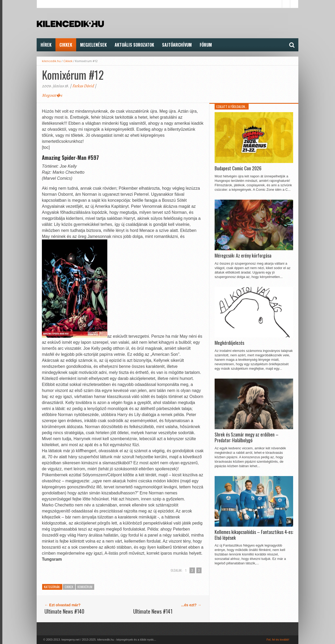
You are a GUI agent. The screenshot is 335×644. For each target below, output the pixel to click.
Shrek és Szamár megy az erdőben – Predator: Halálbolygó (247, 437)
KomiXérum (85, 587)
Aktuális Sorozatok (134, 45)
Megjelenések (93, 45)
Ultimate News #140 (64, 611)
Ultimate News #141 (153, 611)
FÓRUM (206, 45)
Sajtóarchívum (177, 45)
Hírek (46, 45)
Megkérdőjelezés (229, 343)
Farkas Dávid (83, 86)
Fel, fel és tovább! (278, 640)
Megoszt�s (52, 95)
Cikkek (66, 45)
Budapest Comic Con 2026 (238, 168)
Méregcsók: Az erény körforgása (243, 256)
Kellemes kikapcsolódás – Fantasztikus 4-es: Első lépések (254, 535)
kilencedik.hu (51, 61)
